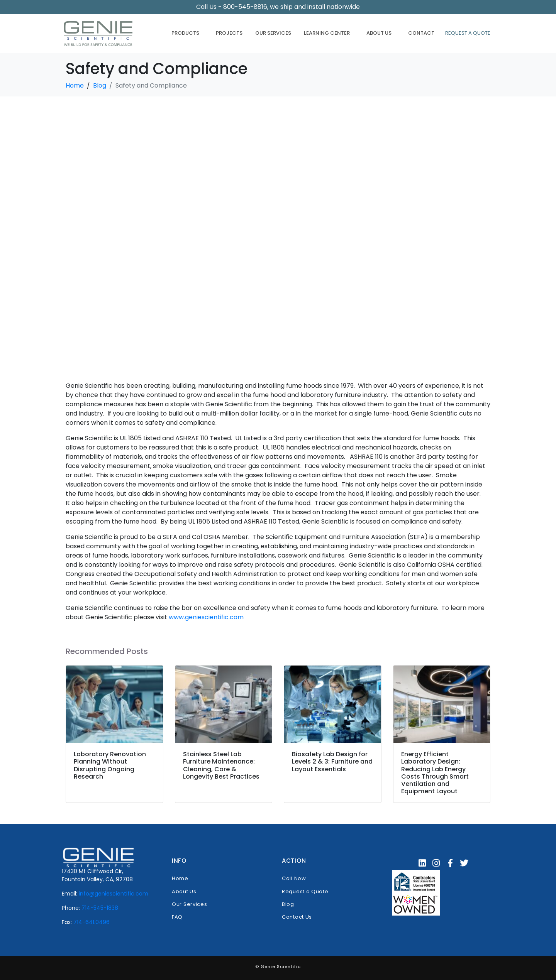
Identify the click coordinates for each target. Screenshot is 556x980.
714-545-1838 (100, 908)
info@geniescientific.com (114, 894)
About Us (379, 33)
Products (185, 33)
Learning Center (327, 33)
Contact (421, 33)
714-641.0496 (92, 922)
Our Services (273, 33)
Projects (229, 33)
